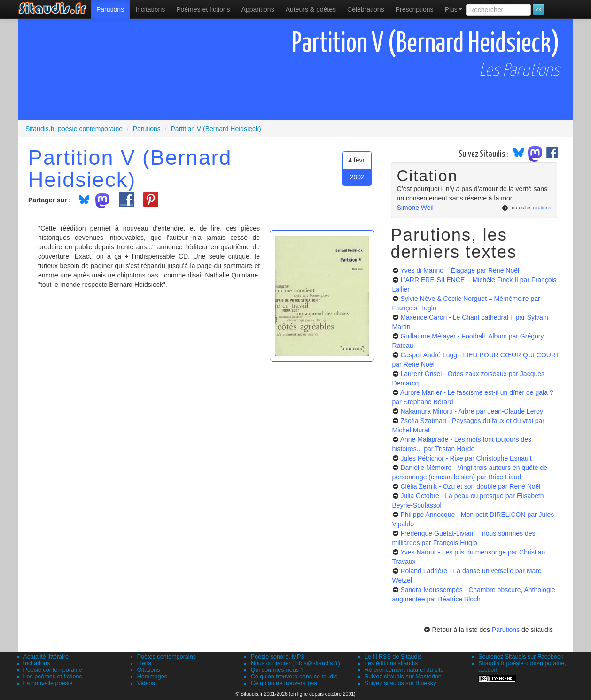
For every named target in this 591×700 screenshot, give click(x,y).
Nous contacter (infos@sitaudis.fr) (295, 663)
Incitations (37, 663)
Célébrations (366, 9)
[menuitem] (110, 9)
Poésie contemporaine (53, 670)
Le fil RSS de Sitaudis (393, 657)
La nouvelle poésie (48, 683)
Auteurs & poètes (311, 9)
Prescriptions (415, 9)
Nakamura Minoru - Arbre (471, 411)
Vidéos (146, 683)
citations (542, 208)
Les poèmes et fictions (53, 677)
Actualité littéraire (46, 657)
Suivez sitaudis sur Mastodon (403, 677)
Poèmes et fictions (203, 9)
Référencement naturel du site (404, 670)
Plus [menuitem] (454, 9)
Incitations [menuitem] (150, 9)
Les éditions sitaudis (391, 663)
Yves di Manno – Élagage (460, 270)
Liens (144, 663)
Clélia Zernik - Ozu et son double (470, 486)
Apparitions (258, 9)
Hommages (152, 677)
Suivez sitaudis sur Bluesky (400, 683)
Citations (149, 670)
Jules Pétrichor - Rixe (466, 458)
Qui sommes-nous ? (277, 670)
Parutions (110, 9)
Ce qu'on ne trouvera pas (284, 683)
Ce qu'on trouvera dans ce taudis (294, 677)
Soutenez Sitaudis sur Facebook (521, 657)
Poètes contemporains (167, 657)
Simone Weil (415, 208)
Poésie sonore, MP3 (277, 657)
